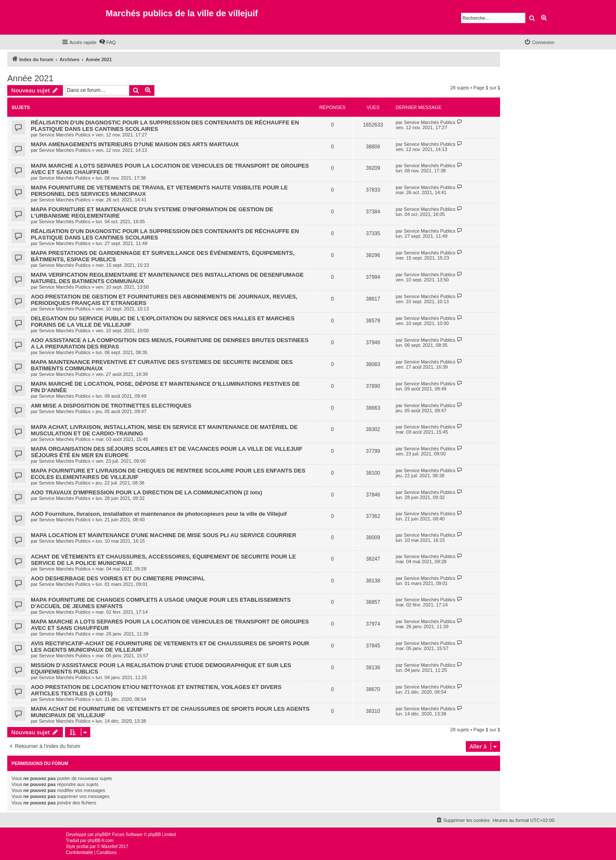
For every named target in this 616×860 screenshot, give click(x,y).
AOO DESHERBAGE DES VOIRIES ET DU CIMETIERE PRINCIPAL (118, 578)
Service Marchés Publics (65, 135)
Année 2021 (30, 78)
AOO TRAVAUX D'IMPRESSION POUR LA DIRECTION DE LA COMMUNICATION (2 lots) (147, 492)
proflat (83, 847)
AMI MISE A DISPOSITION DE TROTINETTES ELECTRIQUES (111, 406)
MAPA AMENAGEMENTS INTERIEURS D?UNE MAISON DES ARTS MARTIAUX (135, 144)
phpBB (101, 835)
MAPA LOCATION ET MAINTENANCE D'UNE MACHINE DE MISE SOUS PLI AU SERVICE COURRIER (164, 535)
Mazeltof (110, 847)
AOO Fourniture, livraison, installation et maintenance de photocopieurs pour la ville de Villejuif (159, 514)
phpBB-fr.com (101, 841)
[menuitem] (107, 42)
